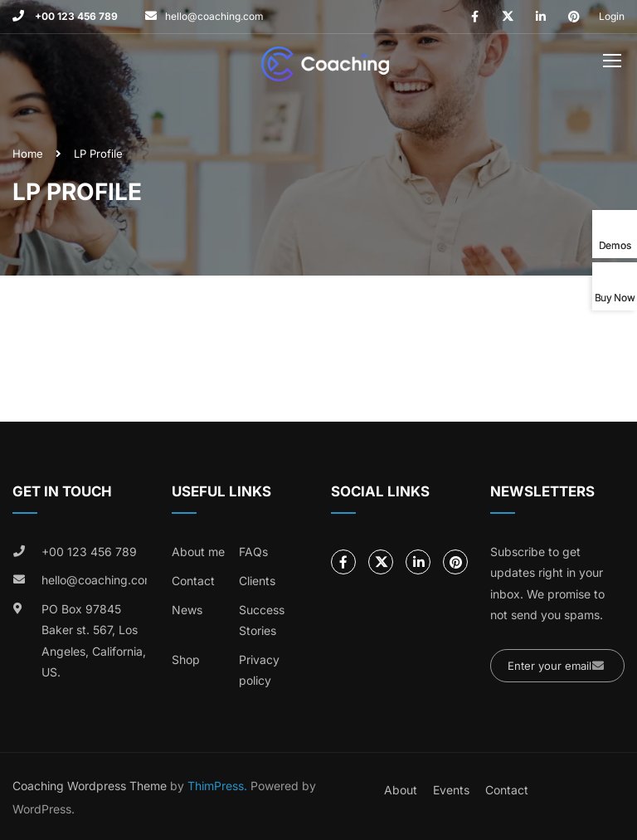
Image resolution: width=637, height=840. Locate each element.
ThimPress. (217, 786)
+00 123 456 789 (75, 16)
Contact (193, 581)
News (187, 610)
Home (28, 154)
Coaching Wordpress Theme (90, 786)
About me (198, 552)
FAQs (253, 552)
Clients (257, 581)
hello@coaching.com (214, 16)
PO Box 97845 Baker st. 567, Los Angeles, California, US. (94, 641)
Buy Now (615, 297)
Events (451, 790)
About (401, 790)
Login (612, 16)
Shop (186, 659)
